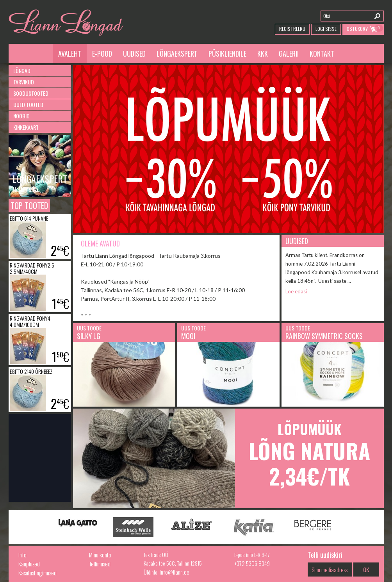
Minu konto (100, 555)
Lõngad (22, 71)
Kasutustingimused (37, 573)
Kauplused (29, 564)
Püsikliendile (227, 54)
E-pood (102, 54)
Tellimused (100, 564)
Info (22, 555)
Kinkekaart (26, 127)
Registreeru (292, 29)
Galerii (289, 54)
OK (366, 570)
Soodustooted (31, 93)
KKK (263, 54)
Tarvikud (24, 82)
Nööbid (21, 116)
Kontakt (322, 54)
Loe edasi (296, 291)
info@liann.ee (175, 572)
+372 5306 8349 (252, 563)
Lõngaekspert (177, 54)
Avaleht (70, 54)
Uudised (134, 54)
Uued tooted (28, 104)
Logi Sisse (326, 29)
